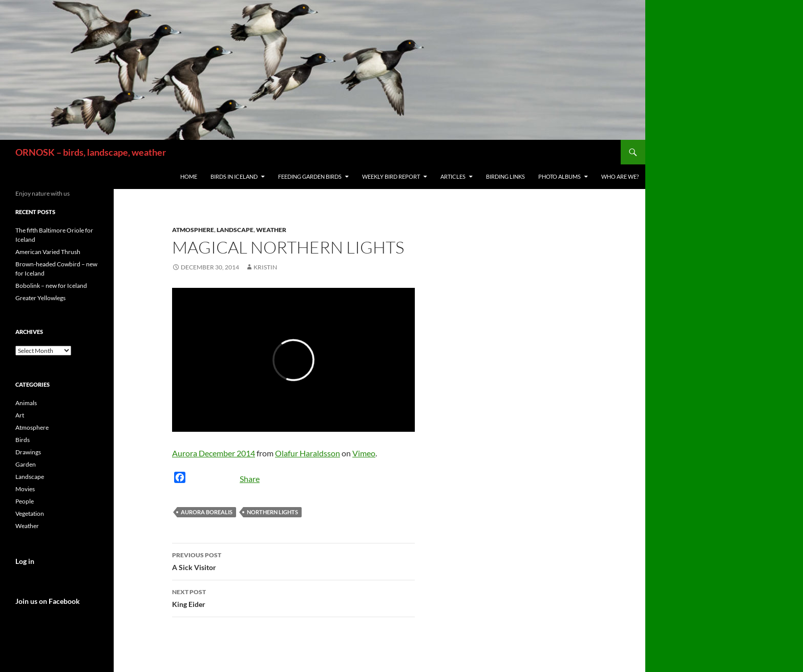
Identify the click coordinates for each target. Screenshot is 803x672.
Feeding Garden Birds (310, 176)
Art (20, 415)
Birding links (505, 176)
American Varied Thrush (48, 252)
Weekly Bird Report (391, 176)
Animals (26, 403)
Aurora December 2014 (214, 453)
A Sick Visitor (293, 560)
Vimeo (364, 453)
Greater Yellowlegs (40, 298)
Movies (25, 489)
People (25, 501)
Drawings (28, 452)
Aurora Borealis (207, 512)
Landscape (235, 230)
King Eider (293, 597)
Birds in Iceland (234, 176)
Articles (453, 176)
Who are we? (620, 176)
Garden (26, 464)
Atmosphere (193, 230)
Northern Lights (272, 512)
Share (250, 479)
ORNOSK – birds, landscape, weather (91, 152)
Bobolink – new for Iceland (51, 286)
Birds (23, 440)
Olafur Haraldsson (308, 453)
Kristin (265, 267)
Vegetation (30, 513)
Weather (271, 230)
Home (189, 176)
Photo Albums (559, 176)
